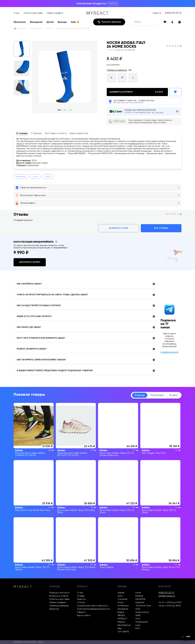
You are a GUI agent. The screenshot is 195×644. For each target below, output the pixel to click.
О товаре (22, 133)
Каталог (23, 28)
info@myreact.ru (167, 596)
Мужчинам (20, 22)
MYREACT (122, 619)
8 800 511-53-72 (173, 13)
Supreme (140, 603)
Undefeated (142, 622)
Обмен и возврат (55, 13)
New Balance (124, 625)
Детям (50, 22)
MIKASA (121, 616)
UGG (138, 609)
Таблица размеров (117, 70)
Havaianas (123, 609)
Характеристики (79, 133)
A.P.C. (138, 619)
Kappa (121, 612)
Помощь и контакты (59, 593)
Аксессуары (36, 28)
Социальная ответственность (93, 606)
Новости (157, 13)
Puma (138, 593)
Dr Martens (123, 606)
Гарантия (54, 609)
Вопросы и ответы (59, 596)
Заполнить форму (30, 262)
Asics (120, 596)
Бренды (62, 22)
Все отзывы (161, 228)
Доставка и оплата (56, 133)
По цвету (173, 395)
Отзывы (81, 596)
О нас (17, 13)
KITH (138, 629)
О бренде (36, 133)
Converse (123, 599)
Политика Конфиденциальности (94, 609)
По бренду (140, 395)
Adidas (48, 176)
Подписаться (169, 353)
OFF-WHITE (123, 632)
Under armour (142, 612)
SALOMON (140, 599)
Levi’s (138, 625)
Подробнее (113, 3)
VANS (138, 616)
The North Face (143, 606)
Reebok (139, 596)
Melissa (121, 622)
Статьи (81, 603)
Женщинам (36, 22)
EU (130, 70)
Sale (75, 22)
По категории (157, 395)
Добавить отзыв (118, 228)
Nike (120, 629)
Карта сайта (84, 616)
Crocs (121, 603)
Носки (49, 28)
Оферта (81, 612)
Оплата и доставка (33, 13)
